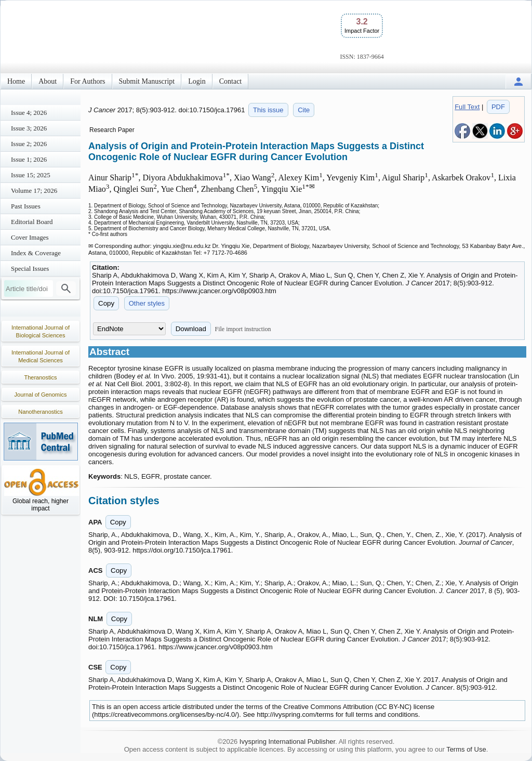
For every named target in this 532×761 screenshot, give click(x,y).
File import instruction (243, 329)
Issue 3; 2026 (29, 128)
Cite (304, 110)
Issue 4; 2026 (29, 113)
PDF (498, 107)
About (48, 81)
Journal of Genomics (41, 395)
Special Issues (30, 268)
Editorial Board (32, 222)
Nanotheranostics (41, 412)
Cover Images (30, 237)
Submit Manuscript (147, 81)
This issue (268, 110)
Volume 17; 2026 (34, 191)
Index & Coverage (36, 253)
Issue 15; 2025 (31, 175)
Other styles (147, 303)
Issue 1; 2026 (29, 159)
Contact (231, 81)
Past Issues (26, 206)
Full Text (467, 107)
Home (16, 81)
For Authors (88, 81)
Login (197, 81)
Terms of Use (466, 749)
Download (191, 329)
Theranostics (41, 377)
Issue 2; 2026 (29, 144)
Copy (106, 303)
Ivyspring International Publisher (287, 742)
